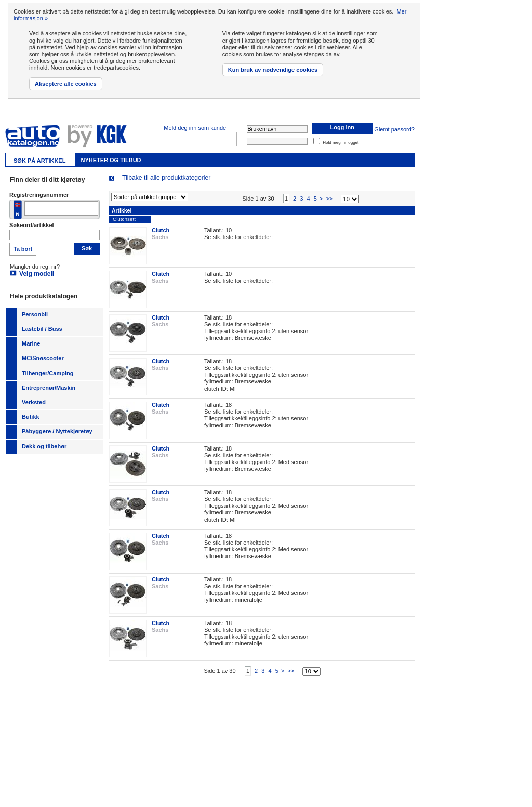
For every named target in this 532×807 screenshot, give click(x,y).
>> (329, 207)
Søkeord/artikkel (32, 225)
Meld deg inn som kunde (195, 128)
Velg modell (37, 274)
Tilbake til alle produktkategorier (166, 178)
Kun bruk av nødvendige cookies (273, 70)
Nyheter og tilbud (111, 160)
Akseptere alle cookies (66, 84)
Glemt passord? (394, 129)
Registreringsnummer (39, 195)
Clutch (161, 239)
